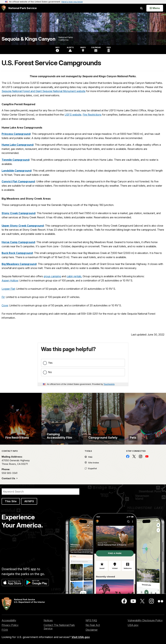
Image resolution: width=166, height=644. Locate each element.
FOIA (5, 630)
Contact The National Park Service (59, 627)
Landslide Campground (16, 171)
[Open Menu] (155, 8)
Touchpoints (109, 384)
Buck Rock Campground (17, 253)
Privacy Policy (10, 625)
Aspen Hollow (10, 280)
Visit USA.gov (81, 637)
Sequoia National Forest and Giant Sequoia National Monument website (44, 91)
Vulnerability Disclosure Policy (145, 620)
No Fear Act (93, 625)
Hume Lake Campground (17, 145)
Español (91, 468)
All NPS (29, 501)
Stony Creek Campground (18, 213)
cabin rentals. (74, 276)
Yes (50, 363)
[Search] (41, 492)
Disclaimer (92, 630)
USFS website (73, 115)
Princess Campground (16, 134)
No (50, 372)
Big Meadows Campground (19, 264)
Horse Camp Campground (18, 242)
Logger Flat (8, 289)
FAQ (89, 457)
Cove (5, 305)
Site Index (92, 463)
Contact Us (9, 478)
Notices (48, 620)
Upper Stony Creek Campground (23, 226)
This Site (11, 501)
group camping (52, 276)
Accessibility (9, 620)
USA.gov (133, 625)
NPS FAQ (91, 620)
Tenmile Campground (15, 160)
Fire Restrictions (92, 115)
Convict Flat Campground (18, 181)
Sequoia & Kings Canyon (28, 39)
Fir (3, 297)
